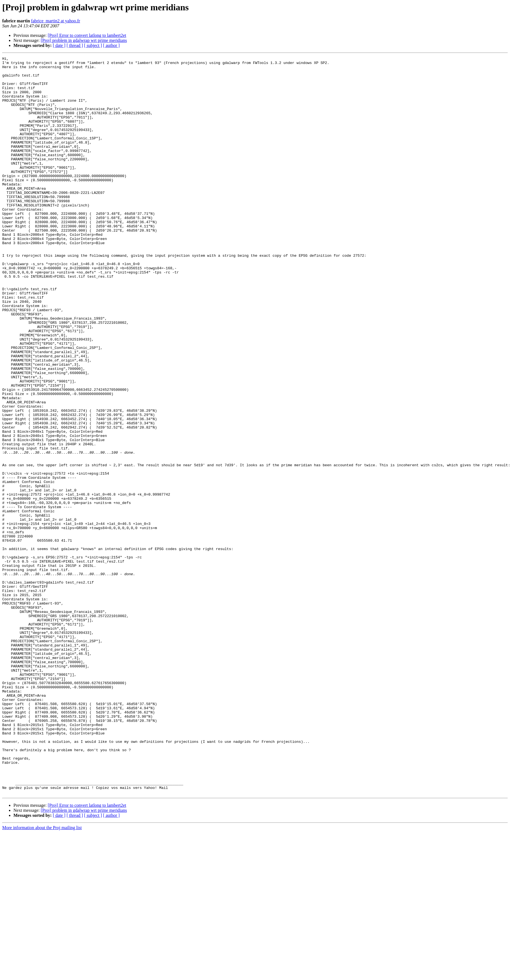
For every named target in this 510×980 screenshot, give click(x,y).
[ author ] (112, 45)
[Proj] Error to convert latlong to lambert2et (87, 35)
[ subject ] (93, 45)
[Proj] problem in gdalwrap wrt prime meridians (84, 40)
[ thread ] (75, 45)
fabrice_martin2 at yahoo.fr (55, 21)
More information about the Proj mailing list (42, 975)
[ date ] (59, 45)
